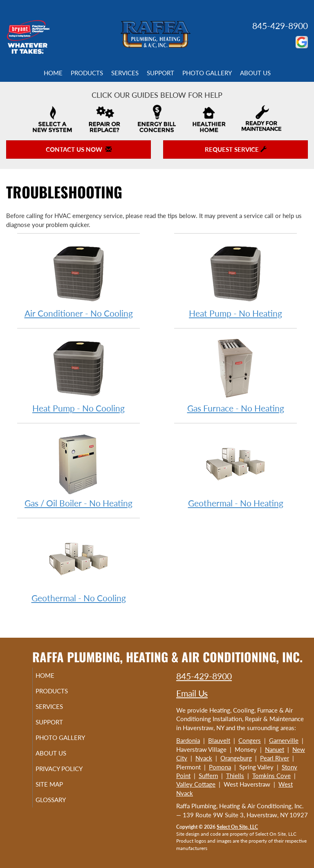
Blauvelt (219, 740)
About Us (255, 73)
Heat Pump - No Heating (235, 280)
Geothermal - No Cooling (78, 565)
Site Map (59, 799)
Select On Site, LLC (237, 827)
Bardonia (188, 740)
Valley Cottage (196, 784)
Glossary (60, 814)
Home (53, 73)
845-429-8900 (280, 26)
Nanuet (275, 749)
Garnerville (284, 740)
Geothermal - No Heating (235, 470)
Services (125, 73)
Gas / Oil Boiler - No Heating (78, 470)
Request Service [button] (236, 149)
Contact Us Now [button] (79, 149)
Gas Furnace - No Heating (235, 375)
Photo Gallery (207, 73)
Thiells (235, 776)
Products (87, 73)
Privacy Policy (51, 780)
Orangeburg (236, 758)
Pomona (220, 767)
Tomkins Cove (271, 776)
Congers (250, 740)
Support (160, 73)
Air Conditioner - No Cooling (78, 280)
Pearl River (275, 758)
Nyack (204, 758)
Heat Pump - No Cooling (78, 375)
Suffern (208, 776)
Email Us (192, 693)
